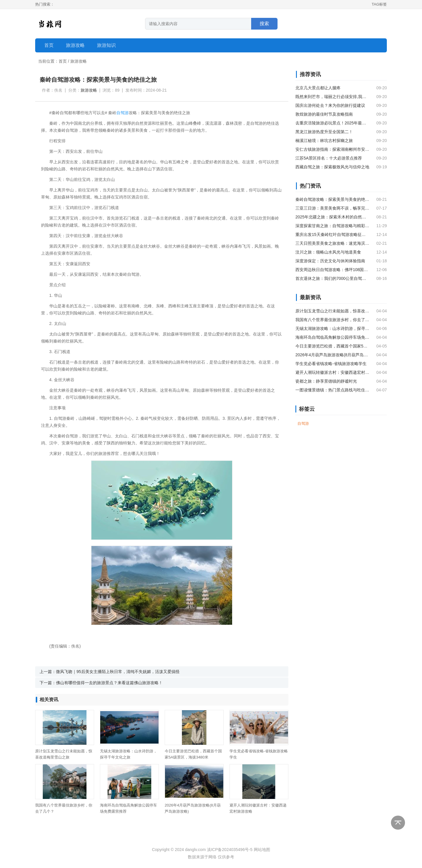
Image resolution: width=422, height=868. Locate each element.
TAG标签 (379, 4)
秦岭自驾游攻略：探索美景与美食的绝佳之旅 (332, 199)
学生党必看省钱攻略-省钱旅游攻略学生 (331, 364)
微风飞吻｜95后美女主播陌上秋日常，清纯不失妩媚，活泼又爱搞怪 (118, 672)
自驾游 (122, 113)
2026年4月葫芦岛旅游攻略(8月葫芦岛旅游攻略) (332, 355)
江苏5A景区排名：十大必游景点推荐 (329, 158)
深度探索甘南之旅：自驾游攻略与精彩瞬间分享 (332, 226)
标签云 (307, 409)
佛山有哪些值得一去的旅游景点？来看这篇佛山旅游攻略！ (109, 683)
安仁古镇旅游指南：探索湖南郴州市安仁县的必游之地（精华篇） (332, 149)
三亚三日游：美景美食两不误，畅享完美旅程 (332, 208)
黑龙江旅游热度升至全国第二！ (324, 132)
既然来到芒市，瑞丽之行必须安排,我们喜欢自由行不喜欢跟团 (332, 97)
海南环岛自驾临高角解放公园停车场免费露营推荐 (332, 337)
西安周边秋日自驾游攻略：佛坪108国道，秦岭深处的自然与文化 (332, 270)
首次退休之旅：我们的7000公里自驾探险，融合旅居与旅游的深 (332, 278)
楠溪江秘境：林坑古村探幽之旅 (324, 141)
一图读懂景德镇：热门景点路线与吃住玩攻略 (332, 390)
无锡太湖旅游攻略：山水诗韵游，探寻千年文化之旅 (332, 328)
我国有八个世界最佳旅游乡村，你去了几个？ (332, 320)
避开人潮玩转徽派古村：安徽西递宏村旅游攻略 (332, 372)
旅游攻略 (79, 61)
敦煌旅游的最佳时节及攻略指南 (324, 114)
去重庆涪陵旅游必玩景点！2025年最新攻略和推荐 (332, 123)
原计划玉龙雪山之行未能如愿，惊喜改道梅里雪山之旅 (332, 311)
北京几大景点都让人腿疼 (318, 88)
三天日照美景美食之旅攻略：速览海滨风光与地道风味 (332, 243)
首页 (49, 45)
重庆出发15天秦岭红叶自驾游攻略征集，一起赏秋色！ (332, 234)
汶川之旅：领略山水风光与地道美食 (328, 252)
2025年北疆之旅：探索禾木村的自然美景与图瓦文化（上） (332, 217)
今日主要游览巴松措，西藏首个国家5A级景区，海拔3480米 (332, 346)
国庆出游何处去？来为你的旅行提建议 (330, 105)
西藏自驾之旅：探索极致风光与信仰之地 (332, 167)
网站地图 (262, 850)
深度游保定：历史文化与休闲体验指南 (330, 261)
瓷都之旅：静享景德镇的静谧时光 (326, 381)
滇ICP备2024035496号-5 (230, 850)
